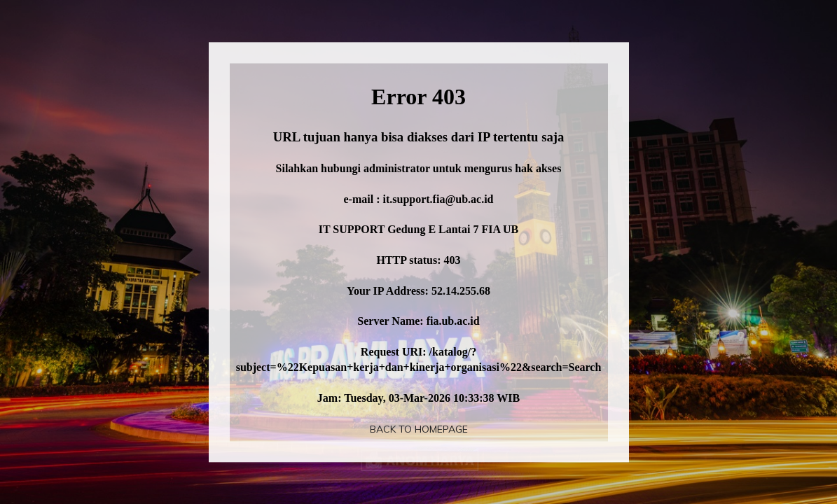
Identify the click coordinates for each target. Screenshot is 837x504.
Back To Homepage (419, 429)
